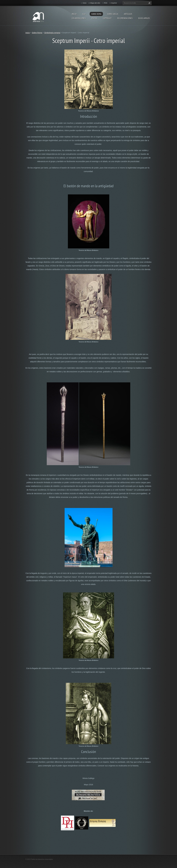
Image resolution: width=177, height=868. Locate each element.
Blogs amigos (144, 18)
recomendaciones (125, 18)
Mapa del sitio (95, 3)
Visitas (94, 18)
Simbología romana (52, 33)
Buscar (149, 3)
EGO (84, 14)
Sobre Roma (96, 14)
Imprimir (114, 3)
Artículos (128, 14)
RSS (106, 3)
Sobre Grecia (113, 14)
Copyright (107, 18)
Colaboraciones (79, 18)
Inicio (74, 14)
